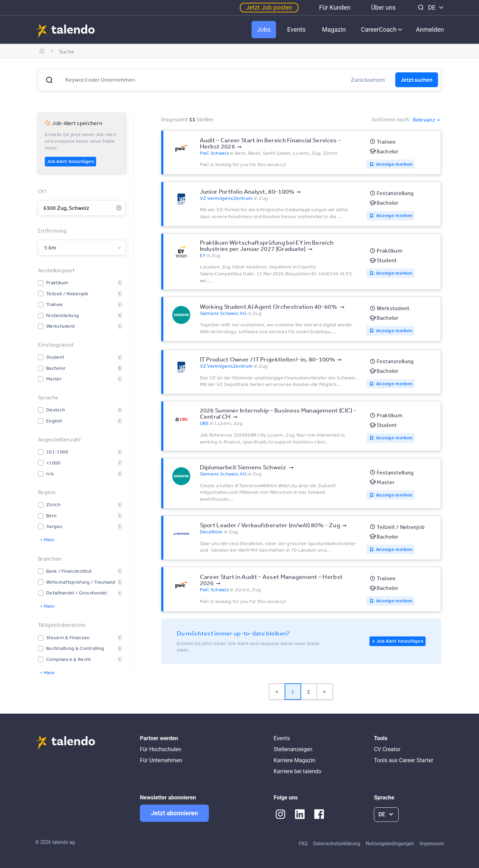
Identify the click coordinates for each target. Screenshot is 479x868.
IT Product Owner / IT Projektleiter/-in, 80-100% (267, 359)
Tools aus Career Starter (404, 760)
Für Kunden (335, 7)
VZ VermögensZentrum (226, 198)
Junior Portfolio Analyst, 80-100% (247, 191)
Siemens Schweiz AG (223, 313)
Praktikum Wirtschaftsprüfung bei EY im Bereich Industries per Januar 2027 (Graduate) (267, 245)
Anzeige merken (394, 164)
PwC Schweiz (214, 153)
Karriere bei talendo (297, 771)
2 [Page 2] (309, 692)
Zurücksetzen (368, 80)
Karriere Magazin (294, 760)
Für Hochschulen (161, 749)
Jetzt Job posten (269, 7)
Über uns (383, 7)
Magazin (334, 29)
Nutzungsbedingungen (390, 844)
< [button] (277, 692)
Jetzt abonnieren (174, 813)
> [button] (324, 692)
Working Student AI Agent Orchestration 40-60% (269, 306)
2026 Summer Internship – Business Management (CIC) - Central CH (278, 413)
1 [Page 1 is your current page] (293, 692)
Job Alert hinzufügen (70, 161)
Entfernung (52, 231)
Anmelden (430, 29)
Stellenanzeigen (293, 749)
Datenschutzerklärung (337, 844)
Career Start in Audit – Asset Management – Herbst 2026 (271, 580)
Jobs (264, 29)
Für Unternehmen (161, 760)
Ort (42, 191)
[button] (49, 80)
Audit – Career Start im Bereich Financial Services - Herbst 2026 (271, 143)
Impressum (432, 844)
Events (296, 29)
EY (203, 255)
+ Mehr (47, 540)
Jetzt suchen (417, 80)
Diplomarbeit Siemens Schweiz (244, 467)
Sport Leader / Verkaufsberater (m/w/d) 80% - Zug (270, 525)
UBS (204, 423)
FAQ (303, 844)
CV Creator (387, 749)
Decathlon (211, 532)
